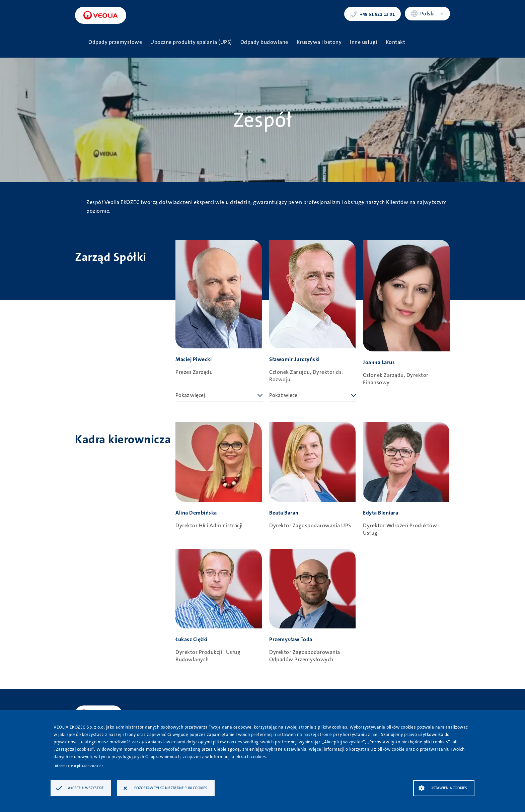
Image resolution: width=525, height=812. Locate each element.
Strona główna (77, 42)
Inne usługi (364, 42)
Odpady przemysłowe (115, 42)
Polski (428, 14)
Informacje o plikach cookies (79, 766)
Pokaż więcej (190, 395)
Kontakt (396, 42)
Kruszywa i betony (319, 42)
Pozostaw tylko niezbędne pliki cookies (171, 788)
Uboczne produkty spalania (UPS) (191, 42)
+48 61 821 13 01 (372, 14)
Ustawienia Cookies (449, 788)
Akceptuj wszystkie (86, 788)
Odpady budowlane (264, 42)
